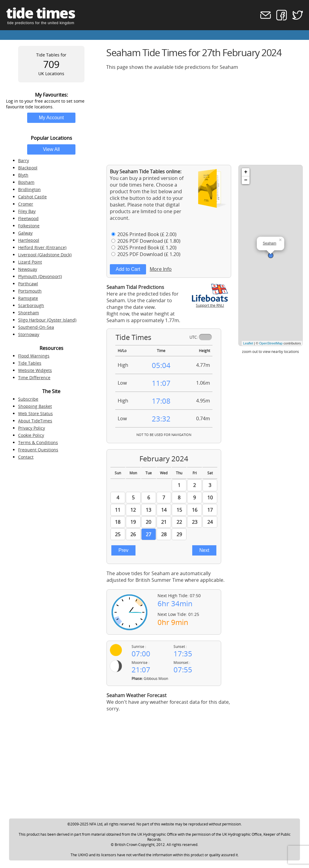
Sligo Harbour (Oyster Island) (47, 320)
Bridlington (29, 189)
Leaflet (248, 343)
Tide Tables (30, 363)
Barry (24, 160)
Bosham (26, 182)
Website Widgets (35, 370)
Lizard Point (30, 262)
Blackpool (28, 168)
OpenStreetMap (271, 343)
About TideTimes (35, 421)
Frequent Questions (38, 450)
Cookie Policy (31, 435)
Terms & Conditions (38, 442)
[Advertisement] (205, 117)
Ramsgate (28, 298)
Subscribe (28, 399)
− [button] (246, 180)
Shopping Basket (35, 406)
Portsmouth (30, 291)
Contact (26, 457)
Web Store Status (35, 413)
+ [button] (246, 172)
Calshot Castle (32, 197)
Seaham (270, 243)
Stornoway (29, 334)
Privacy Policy (32, 428)
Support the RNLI (210, 303)
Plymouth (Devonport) (40, 276)
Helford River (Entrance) (42, 247)
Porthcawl (28, 284)
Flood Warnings (34, 356)
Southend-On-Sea (36, 327)
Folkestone (29, 226)
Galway (25, 233)
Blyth (23, 175)
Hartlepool (29, 240)
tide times (40, 13)
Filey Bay (27, 211)
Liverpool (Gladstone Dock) (45, 255)
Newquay (28, 269)
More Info (161, 269)
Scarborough (31, 305)
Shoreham (29, 313)
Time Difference (34, 378)
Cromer (26, 204)
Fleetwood (28, 218)
